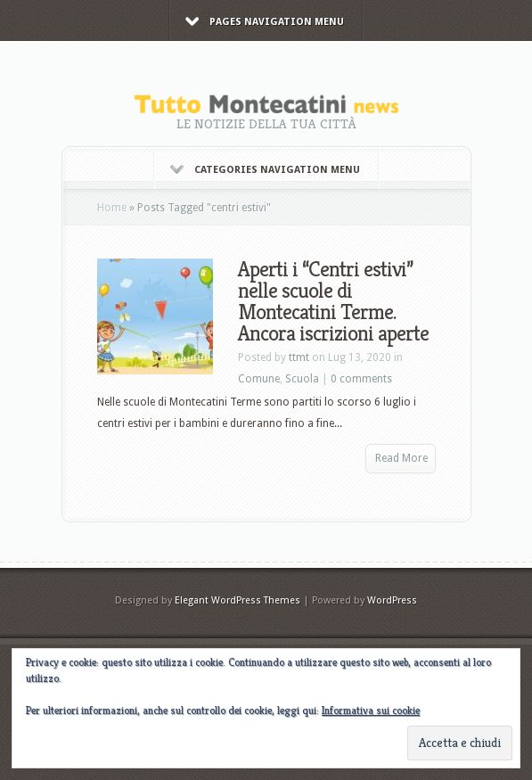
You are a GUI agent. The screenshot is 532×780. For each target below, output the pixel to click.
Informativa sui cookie (371, 710)
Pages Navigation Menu (265, 22)
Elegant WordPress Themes (237, 600)
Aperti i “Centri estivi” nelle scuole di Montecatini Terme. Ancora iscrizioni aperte (333, 301)
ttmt (299, 357)
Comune (259, 379)
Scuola (302, 379)
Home (112, 208)
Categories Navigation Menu (265, 170)
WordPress (392, 600)
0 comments (361, 379)
